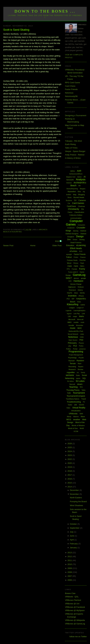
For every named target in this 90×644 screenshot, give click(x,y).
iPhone (81, 296)
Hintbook (81, 287)
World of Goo (73, 428)
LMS (69, 316)
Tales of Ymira (71, 148)
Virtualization (76, 411)
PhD (81, 340)
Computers (81, 225)
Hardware (78, 281)
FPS (68, 269)
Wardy (69, 417)
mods (82, 322)
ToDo (84, 390)
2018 (70, 471)
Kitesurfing (16, 232)
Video (68, 408)
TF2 (81, 387)
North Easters (76, 498)
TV (84, 402)
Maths (81, 316)
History (80, 290)
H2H (70, 281)
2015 (70, 483)
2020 (70, 463)
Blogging (81, 195)
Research (72, 369)
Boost (70, 197)
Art (79, 186)
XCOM (76, 431)
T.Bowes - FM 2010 (73, 141)
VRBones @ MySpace (75, 610)
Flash (82, 263)
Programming (76, 352)
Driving (82, 240)
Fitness (76, 263)
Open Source (73, 340)
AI (85, 177)
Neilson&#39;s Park (76, 331)
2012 (70, 556)
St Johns (70, 381)
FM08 (70, 266)
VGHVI (81, 405)
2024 (70, 451)
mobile (76, 322)
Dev (69, 239)
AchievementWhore (76, 174)
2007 (70, 576)
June (72, 536)
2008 (70, 572)
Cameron (82, 200)
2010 (70, 564)
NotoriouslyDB (71, 96)
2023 (70, 455)
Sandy (83, 373)
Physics (81, 343)
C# (75, 200)
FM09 (76, 266)
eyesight (69, 254)
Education (70, 245)
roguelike (71, 372)
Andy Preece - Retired (75, 155)
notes (82, 334)
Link (83, 314)
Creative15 (71, 228)
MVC (80, 328)
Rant (80, 364)
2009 (70, 568)
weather (77, 419)
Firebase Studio (72, 260)
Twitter (70, 405)
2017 (70, 475)
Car (69, 203)
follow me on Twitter (78, 637)
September (75, 528)
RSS (57, 241)
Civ (83, 209)
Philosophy (72, 343)
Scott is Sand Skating (16, 30)
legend (69, 314)
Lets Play (77, 314)
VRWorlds (73, 414)
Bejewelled (72, 192)
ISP (73, 299)
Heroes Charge (76, 284)
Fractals (74, 269)
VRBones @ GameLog (75, 624)
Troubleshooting (74, 402)
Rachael (71, 361)
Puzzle (81, 358)
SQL (84, 378)
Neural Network (73, 334)
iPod (68, 299)
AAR (79, 171)
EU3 (81, 251)
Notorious (69, 93)
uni (75, 405)
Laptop (83, 305)
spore (78, 378)
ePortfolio (73, 251)
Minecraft (80, 320)
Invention (72, 296)
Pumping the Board (78, 502)
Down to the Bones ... (45, 11)
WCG (69, 419)
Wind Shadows (77, 505)
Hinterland (72, 290)
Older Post (57, 246)
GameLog (79, 275)
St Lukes (80, 381)
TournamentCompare (76, 396)
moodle (71, 325)
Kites (79, 302)
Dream (75, 240)
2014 (70, 487)
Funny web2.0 (73, 272)
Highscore (72, 287)
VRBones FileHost (73, 600)
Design (80, 236)
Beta (79, 192)
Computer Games (74, 223)
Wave (83, 417)
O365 (82, 337)
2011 (70, 560)
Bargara (83, 189)
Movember (80, 325)
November (75, 494)
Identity (82, 293)
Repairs (81, 367)
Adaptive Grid (71, 177)
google (83, 278)
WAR (81, 414)
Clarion (70, 212)
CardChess (71, 206)
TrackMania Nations (73, 399)
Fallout (69, 257)
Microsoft (72, 319)
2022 (70, 459)
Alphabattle (70, 180)
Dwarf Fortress (76, 243)
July (72, 532)
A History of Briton (73, 158)
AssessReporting (72, 189)
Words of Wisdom (78, 425)
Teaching (73, 387)
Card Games (78, 203)
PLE (75, 346)
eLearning (81, 245)
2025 (70, 447)
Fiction (76, 257)
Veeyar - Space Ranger (75, 151)
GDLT (69, 278)
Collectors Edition (76, 215)
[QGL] (73, 171)
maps (75, 316)
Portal (75, 349)
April (72, 540)
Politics (69, 349)
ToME (69, 393)
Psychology (72, 358)
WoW (82, 428)
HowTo (70, 293)
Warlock (76, 417)
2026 (70, 444)
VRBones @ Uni (72, 604)
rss (78, 373)
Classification (79, 212)
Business (69, 200)
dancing (76, 231)
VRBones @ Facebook (75, 607)
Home (33, 246)
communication (76, 218)
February (74, 544)
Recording (72, 367)
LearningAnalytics (79, 311)
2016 (70, 479)
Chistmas (81, 206)
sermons (70, 375)
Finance (83, 257)
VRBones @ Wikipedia (75, 620)
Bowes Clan (70, 593)
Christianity (74, 209)
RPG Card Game (72, 83)
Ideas (76, 293)
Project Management (76, 355)
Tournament (79, 393)
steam (80, 384)
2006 (70, 580)
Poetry (81, 346)
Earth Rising (70, 144)
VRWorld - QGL (72, 597)
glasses (76, 278)
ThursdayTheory (73, 390)
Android (69, 183)
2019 (70, 467)
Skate (78, 375)
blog (75, 195)
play (70, 346)
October (74, 524)
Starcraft (72, 384)
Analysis (81, 180)
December (75, 490)
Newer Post (8, 246)
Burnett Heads (79, 197)
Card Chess (70, 86)
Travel (84, 399)
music (73, 328)
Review (81, 369)
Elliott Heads (76, 248)
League (72, 308)
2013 (70, 553)
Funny (82, 269)
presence (83, 349)
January (74, 548)
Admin (79, 177)
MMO (70, 322)
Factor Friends (71, 89)
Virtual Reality (79, 408)
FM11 (82, 266)
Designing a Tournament (76, 115)
